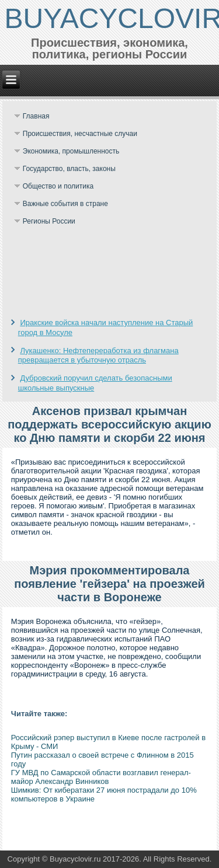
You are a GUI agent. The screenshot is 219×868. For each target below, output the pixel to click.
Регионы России (49, 221)
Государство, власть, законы (69, 169)
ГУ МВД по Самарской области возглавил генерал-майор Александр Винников (101, 777)
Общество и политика (58, 186)
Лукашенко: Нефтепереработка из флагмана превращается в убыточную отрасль (98, 355)
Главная (36, 116)
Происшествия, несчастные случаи (80, 134)
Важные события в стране (65, 204)
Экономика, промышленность (71, 151)
